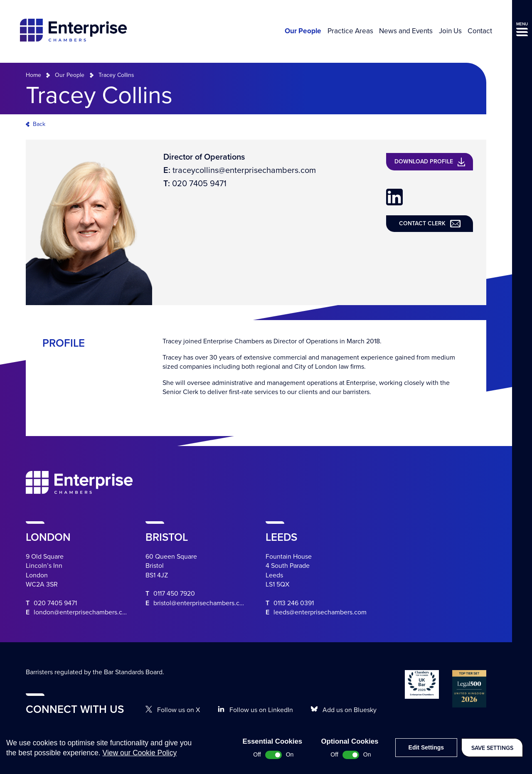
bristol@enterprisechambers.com (201, 603)
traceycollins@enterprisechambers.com (244, 170)
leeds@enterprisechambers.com (320, 612)
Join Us (450, 31)
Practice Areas (350, 31)
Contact (480, 31)
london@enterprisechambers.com (83, 612)
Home (33, 75)
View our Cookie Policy (140, 759)
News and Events (406, 31)
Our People (303, 31)
